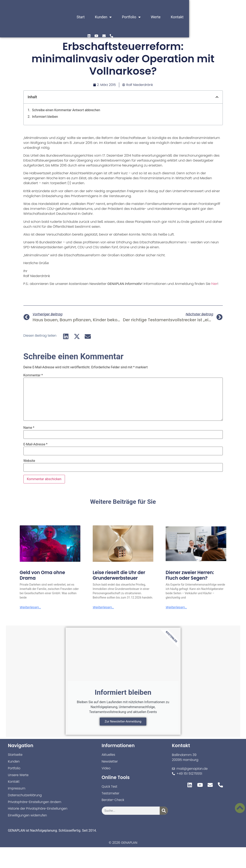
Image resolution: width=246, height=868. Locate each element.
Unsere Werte (19, 777)
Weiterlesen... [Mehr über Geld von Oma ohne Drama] (30, 607)
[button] (217, 97)
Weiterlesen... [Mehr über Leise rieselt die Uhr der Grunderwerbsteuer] (103, 607)
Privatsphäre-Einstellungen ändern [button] (36, 805)
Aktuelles (109, 756)
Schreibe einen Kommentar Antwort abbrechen (66, 110)
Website (29, 461)
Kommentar (33, 375)
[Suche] (164, 814)
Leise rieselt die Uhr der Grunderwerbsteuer (119, 575)
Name (29, 428)
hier (214, 284)
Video (106, 770)
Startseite (16, 756)
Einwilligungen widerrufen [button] (29, 819)
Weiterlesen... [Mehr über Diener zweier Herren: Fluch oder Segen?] (176, 607)
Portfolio (136, 17)
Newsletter (110, 763)
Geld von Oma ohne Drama (42, 575)
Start (86, 17)
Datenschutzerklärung (26, 798)
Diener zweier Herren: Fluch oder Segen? (190, 575)
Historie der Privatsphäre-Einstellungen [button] (39, 812)
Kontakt (182, 17)
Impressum (17, 791)
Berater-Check (114, 803)
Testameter (111, 796)
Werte (161, 17)
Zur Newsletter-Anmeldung (123, 723)
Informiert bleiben (45, 117)
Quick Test (110, 789)
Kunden (109, 17)
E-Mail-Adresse (35, 444)
